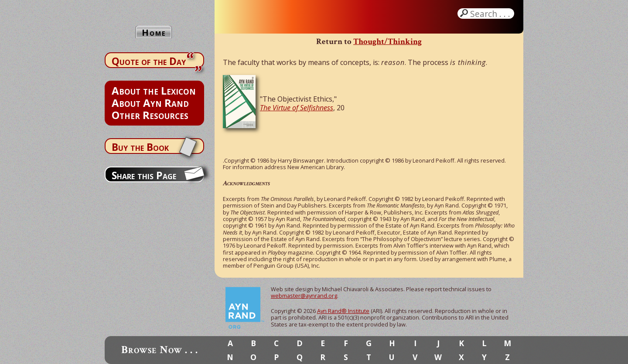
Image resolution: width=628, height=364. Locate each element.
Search (491, 14)
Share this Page (144, 175)
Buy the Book (140, 147)
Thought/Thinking (387, 42)
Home (154, 32)
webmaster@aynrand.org (304, 296)
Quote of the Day (149, 61)
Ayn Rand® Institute (343, 311)
